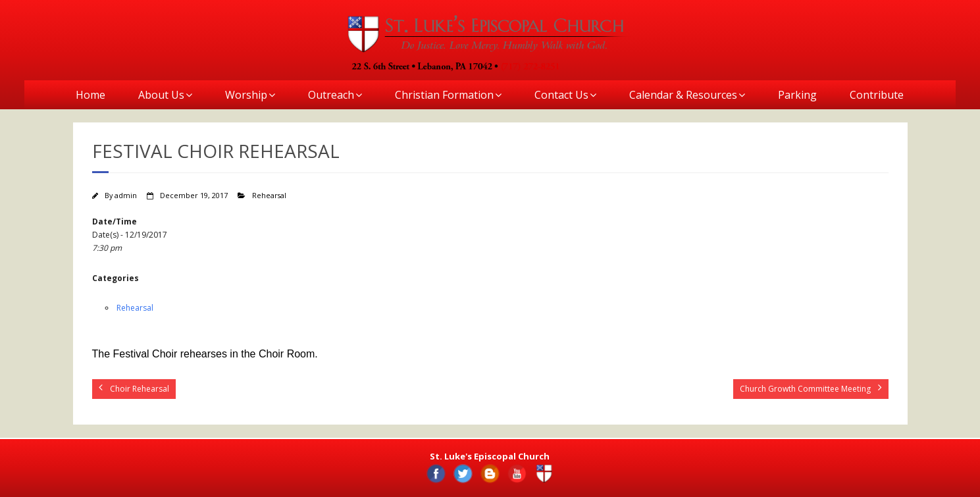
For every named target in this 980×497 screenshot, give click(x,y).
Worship (246, 95)
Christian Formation (444, 95)
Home (90, 95)
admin (126, 195)
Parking (797, 95)
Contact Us (561, 95)
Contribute (877, 95)
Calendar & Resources (683, 95)
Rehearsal (269, 195)
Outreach (331, 95)
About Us (161, 95)
